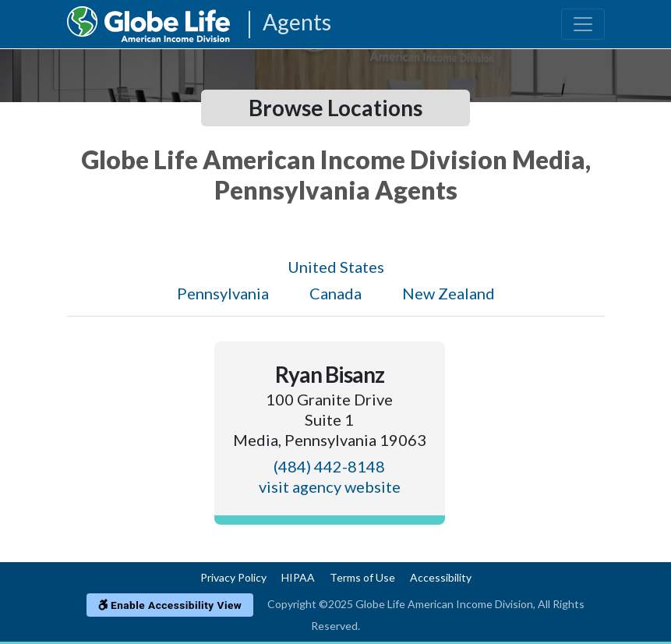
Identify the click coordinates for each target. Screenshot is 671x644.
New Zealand (449, 293)
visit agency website (330, 487)
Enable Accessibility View (170, 605)
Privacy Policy (233, 577)
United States (336, 267)
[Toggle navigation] (583, 24)
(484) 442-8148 (329, 466)
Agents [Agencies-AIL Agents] (297, 23)
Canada (335, 293)
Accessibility (441, 577)
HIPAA (298, 577)
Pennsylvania (223, 293)
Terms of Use (362, 577)
